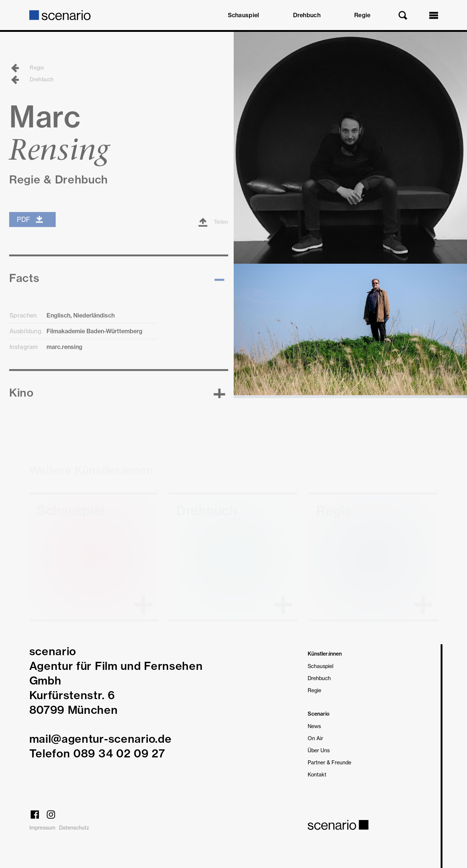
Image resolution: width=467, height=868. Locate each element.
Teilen (213, 232)
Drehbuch (307, 15)
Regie (362, 15)
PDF (30, 229)
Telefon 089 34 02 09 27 (97, 753)
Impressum (42, 828)
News (314, 726)
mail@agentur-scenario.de (101, 739)
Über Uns (319, 750)
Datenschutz (74, 828)
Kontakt (317, 774)
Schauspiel (244, 15)
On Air (315, 738)
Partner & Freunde (329, 762)
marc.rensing (64, 356)
